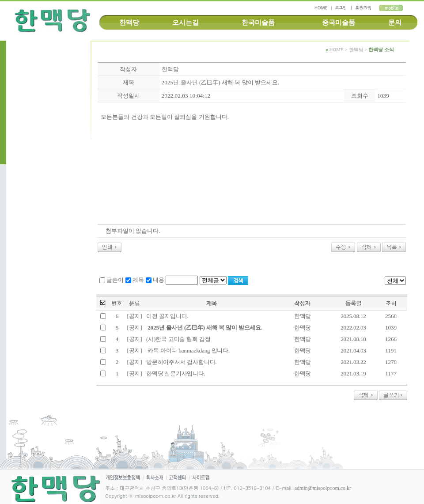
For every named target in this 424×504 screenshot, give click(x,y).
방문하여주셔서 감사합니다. (181, 362)
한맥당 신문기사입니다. (175, 373)
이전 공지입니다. (167, 316)
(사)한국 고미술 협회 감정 (178, 339)
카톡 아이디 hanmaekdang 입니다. (187, 351)
